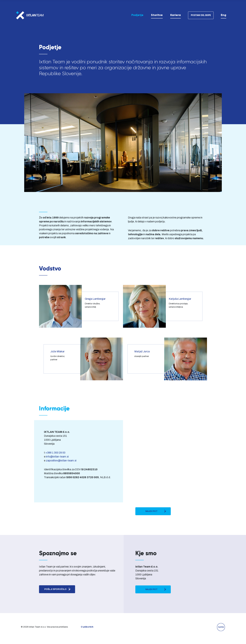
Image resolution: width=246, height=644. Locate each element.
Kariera (176, 15)
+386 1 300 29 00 (55, 453)
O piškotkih (87, 627)
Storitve (157, 15)
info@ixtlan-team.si (57, 457)
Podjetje (137, 15)
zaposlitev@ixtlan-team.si (61, 461)
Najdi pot (156, 511)
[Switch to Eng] (224, 15)
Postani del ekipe (201, 15)
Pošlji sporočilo (58, 589)
